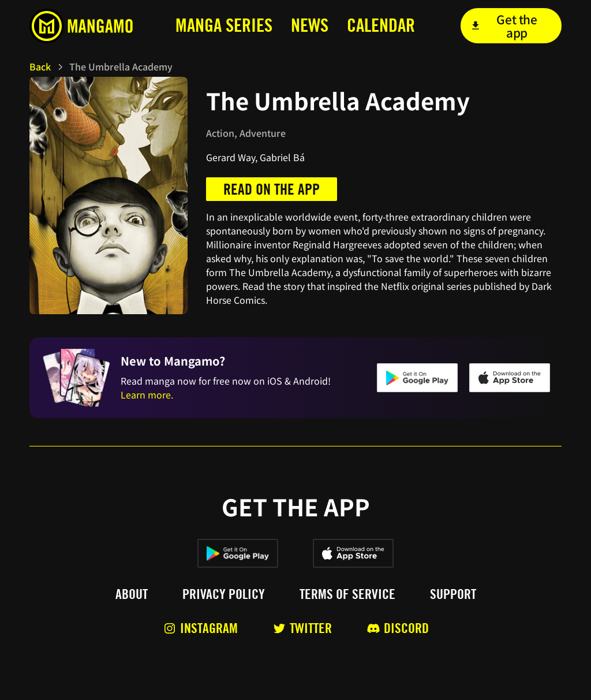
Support (453, 594)
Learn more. (147, 394)
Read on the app (272, 189)
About (132, 594)
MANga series (224, 25)
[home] (85, 26)
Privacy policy (224, 594)
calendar (381, 25)
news (310, 25)
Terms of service (347, 594)
